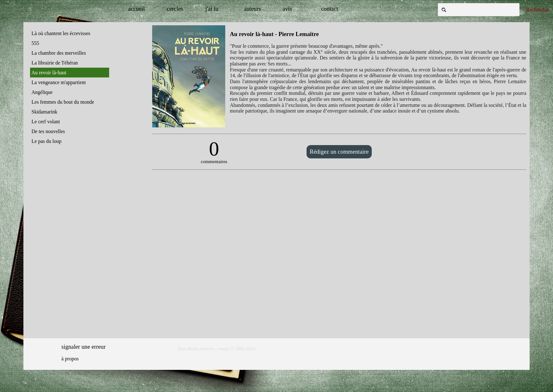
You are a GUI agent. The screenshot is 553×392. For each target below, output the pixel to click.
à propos (70, 359)
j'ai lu (212, 9)
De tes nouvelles (48, 131)
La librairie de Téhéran (55, 63)
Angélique (42, 92)
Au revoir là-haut (49, 73)
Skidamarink (45, 112)
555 (35, 43)
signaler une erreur (84, 347)
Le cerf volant (46, 122)
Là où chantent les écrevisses (61, 33)
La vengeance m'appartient (59, 82)
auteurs (252, 9)
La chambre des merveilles (59, 53)
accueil (137, 9)
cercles (175, 9)
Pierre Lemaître (298, 34)
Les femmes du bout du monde (63, 102)
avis (287, 9)
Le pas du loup (47, 141)
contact (330, 9)
